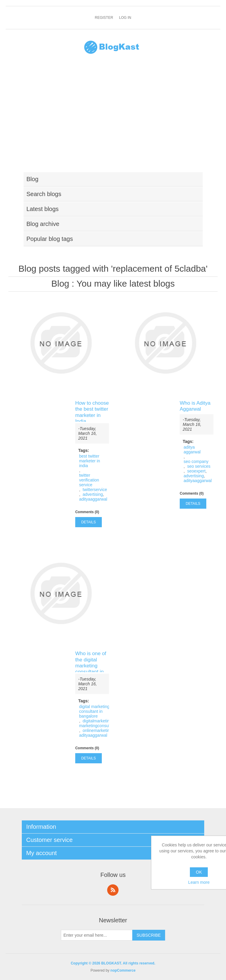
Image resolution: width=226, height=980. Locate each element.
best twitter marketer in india (90, 461)
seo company (196, 461)
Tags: (84, 450)
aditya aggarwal (192, 450)
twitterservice (95, 490)
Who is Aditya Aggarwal (195, 406)
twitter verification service (89, 480)
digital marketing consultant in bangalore (94, 711)
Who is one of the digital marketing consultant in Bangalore (91, 666)
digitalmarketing (97, 721)
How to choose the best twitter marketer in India (92, 412)
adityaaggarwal (93, 499)
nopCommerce (123, 970)
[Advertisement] (113, 117)
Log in (125, 18)
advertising (93, 494)
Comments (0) (87, 512)
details (89, 522)
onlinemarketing (97, 730)
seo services (199, 466)
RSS (113, 890)
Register (104, 18)
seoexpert (196, 471)
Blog (60, 283)
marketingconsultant (98, 726)
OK (199, 872)
